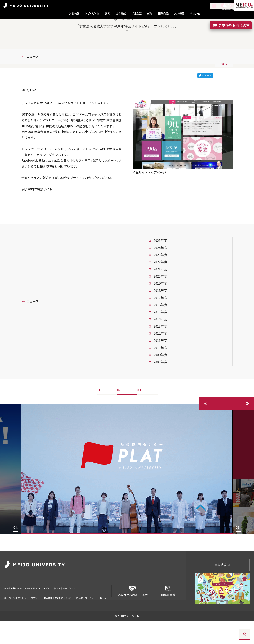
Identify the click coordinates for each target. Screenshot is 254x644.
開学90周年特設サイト (39, 228)
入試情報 (74, 14)
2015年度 (160, 352)
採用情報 (25, 608)
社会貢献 (121, 14)
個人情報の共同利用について (58, 615)
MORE (195, 14)
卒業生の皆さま (105, 608)
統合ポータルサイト (15, 615)
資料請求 (222, 588)
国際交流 (163, 14)
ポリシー (35, 615)
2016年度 (160, 345)
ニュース (34, 76)
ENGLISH (103, 615)
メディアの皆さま (80, 608)
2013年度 (160, 366)
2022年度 (160, 302)
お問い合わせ (57, 608)
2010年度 (160, 388)
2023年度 (160, 295)
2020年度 (160, 316)
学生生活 (137, 14)
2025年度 (160, 281)
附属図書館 (168, 612)
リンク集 (39, 608)
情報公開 (10, 608)
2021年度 (160, 309)
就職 (150, 14)
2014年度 (160, 359)
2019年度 (160, 323)
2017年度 (160, 338)
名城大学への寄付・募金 (133, 612)
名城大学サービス (85, 615)
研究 (107, 14)
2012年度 (160, 373)
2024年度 (160, 288)
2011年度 (160, 381)
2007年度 (160, 402)
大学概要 (179, 14)
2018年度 (160, 331)
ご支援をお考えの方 (231, 25)
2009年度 (160, 395)
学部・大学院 (92, 14)
